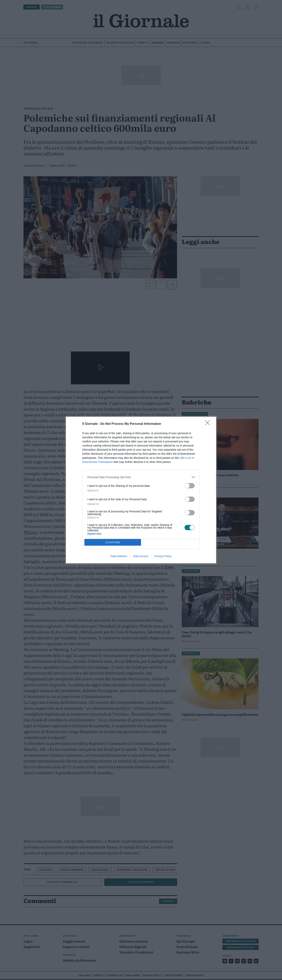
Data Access (141, 556)
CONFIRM (113, 542)
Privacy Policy (163, 556)
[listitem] (141, 477)
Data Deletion (119, 556)
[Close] (209, 424)
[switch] (190, 486)
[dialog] (141, 490)
